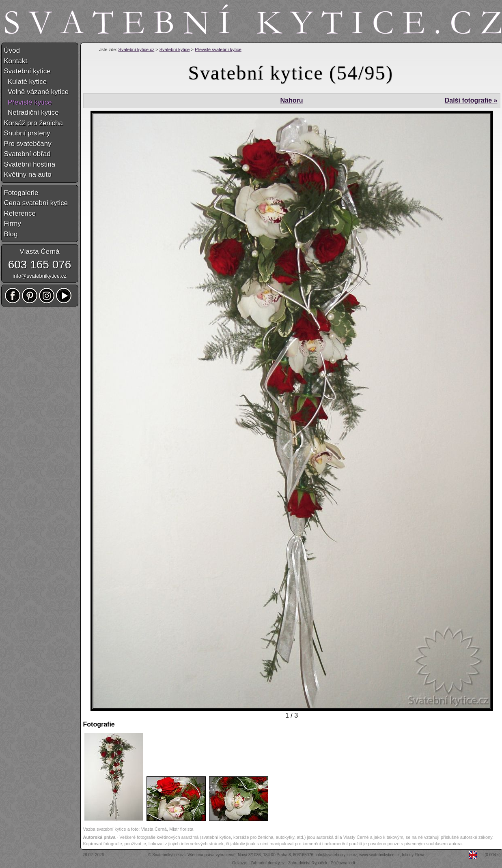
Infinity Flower (414, 855)
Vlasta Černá (39, 252)
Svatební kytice (175, 49)
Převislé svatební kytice (218, 49)
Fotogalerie (21, 193)
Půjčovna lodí (343, 863)
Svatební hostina (30, 164)
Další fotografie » (471, 100)
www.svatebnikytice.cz (379, 855)
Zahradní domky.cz (267, 863)
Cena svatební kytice (36, 203)
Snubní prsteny (27, 133)
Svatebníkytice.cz (168, 855)
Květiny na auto (28, 175)
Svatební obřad (27, 154)
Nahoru (291, 100)
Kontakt (16, 61)
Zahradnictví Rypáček (308, 863)
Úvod (12, 50)
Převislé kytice (28, 102)
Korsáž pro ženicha (34, 123)
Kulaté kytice (26, 82)
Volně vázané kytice (37, 92)
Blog (11, 234)
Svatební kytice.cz (137, 49)
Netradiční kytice (31, 113)
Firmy (13, 224)
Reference (20, 213)
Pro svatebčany (28, 144)
